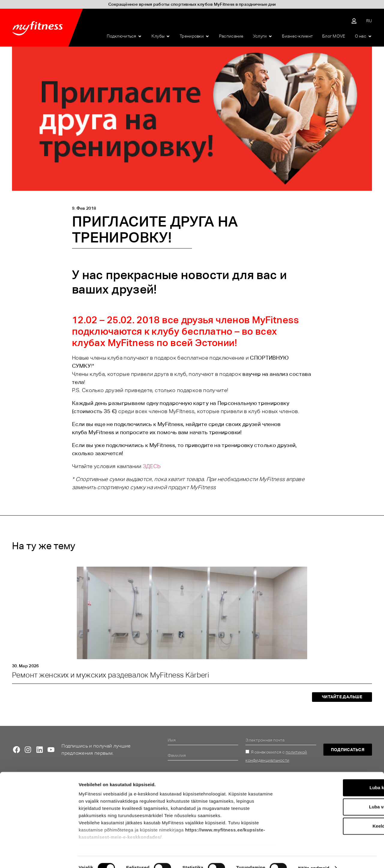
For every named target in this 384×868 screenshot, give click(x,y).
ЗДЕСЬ (152, 466)
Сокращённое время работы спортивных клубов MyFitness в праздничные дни (192, 4)
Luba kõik (334, 776)
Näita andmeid (314, 856)
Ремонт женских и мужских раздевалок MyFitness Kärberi (111, 675)
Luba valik (334, 795)
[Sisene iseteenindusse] (354, 21)
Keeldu (334, 814)
